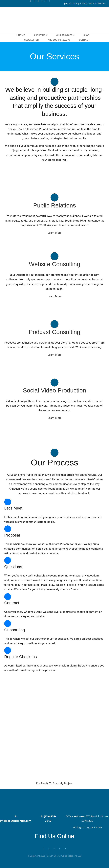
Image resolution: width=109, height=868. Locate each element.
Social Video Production (54, 390)
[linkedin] (46, 1)
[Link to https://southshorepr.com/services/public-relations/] (54, 197)
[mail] (42, 1)
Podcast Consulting (54, 332)
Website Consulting (54, 264)
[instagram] (34, 1)
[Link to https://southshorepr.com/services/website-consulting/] (54, 256)
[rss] (38, 1)
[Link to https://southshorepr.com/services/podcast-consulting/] (54, 324)
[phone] (49, 1)
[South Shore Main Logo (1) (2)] (54, 13)
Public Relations (54, 205)
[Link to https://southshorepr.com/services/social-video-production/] (54, 383)
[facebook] (31, 1)
